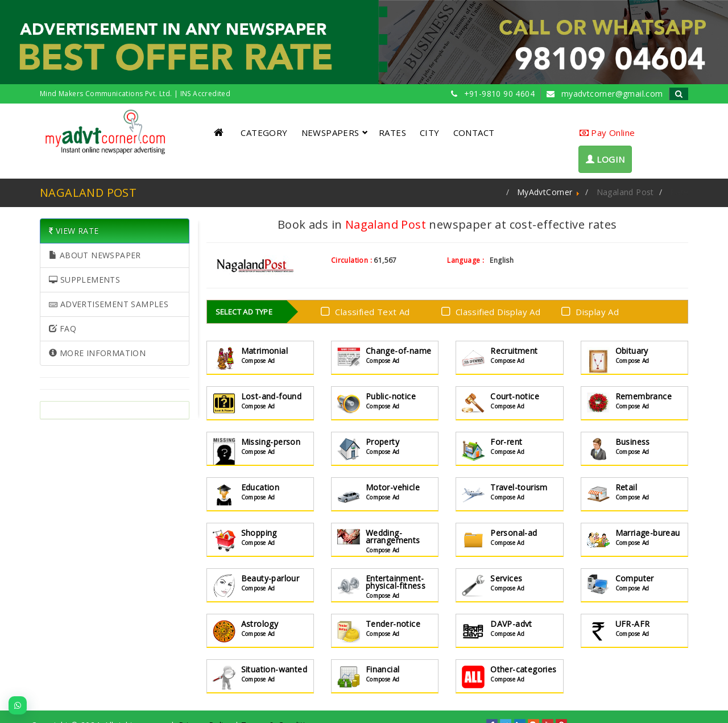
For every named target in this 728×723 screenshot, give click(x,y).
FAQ (63, 329)
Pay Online (607, 133)
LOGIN (605, 159)
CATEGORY (264, 133)
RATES (392, 133)
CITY (430, 133)
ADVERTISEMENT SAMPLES (109, 304)
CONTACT (474, 133)
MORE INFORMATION (97, 353)
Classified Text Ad (367, 311)
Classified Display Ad (493, 311)
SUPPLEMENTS (84, 280)
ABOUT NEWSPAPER (95, 255)
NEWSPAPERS (335, 133)
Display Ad (592, 311)
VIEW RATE (74, 231)
